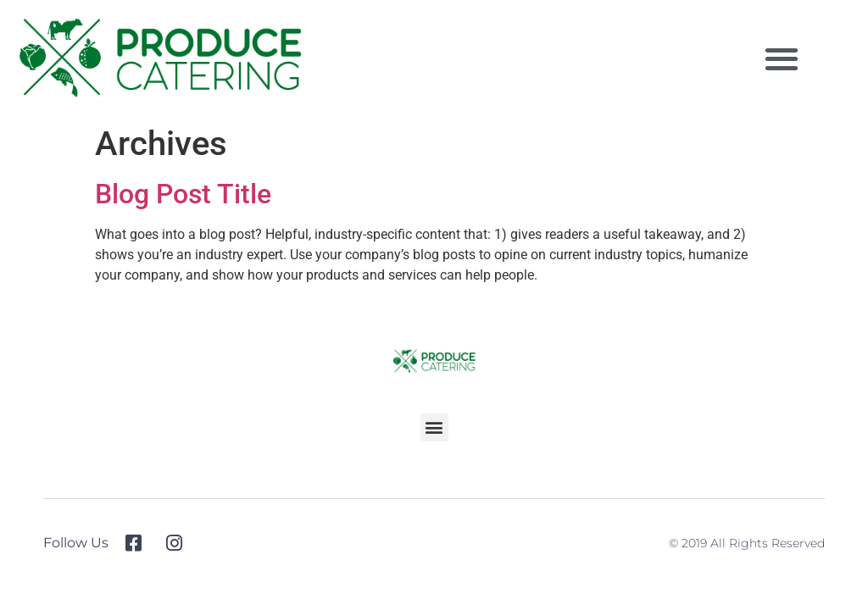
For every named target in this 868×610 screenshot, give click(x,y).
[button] (781, 59)
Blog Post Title (183, 194)
